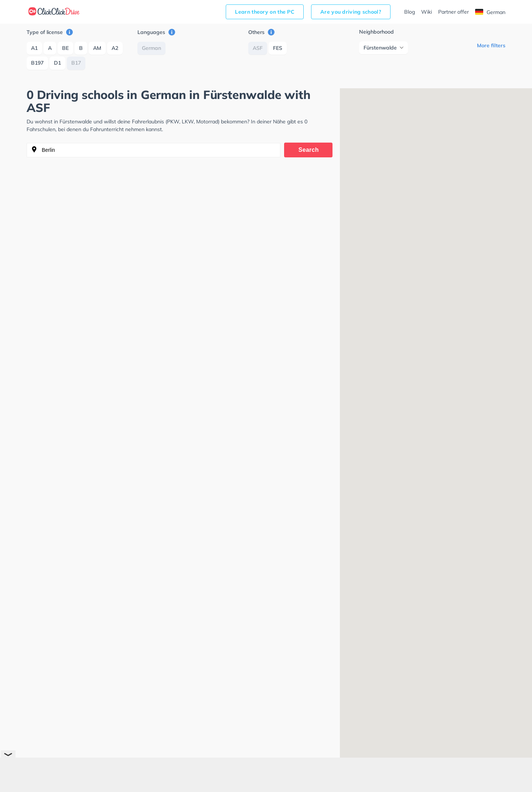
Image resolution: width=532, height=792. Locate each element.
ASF (258, 48)
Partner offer (453, 12)
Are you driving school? (351, 12)
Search (309, 150)
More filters (491, 45)
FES (278, 48)
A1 (34, 48)
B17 (76, 63)
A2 (115, 48)
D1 (57, 63)
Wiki (427, 12)
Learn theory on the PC (265, 12)
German (490, 12)
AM (97, 48)
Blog (410, 12)
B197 (37, 63)
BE (65, 48)
